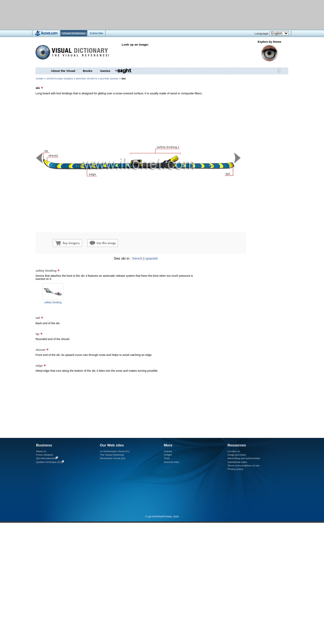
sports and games (60, 79)
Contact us (234, 451)
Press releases (45, 455)
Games (105, 71)
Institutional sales (237, 462)
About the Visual (63, 71)
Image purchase (237, 455)
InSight (168, 455)
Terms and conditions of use (243, 466)
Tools (167, 458)
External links (171, 462)
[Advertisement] (79, 312)
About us (41, 451)
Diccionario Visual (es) (112, 458)
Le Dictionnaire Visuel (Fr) (115, 451)
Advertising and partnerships (244, 458)
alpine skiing (109, 79)
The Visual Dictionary (112, 455)
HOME (40, 79)
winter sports (87, 79)
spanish (151, 258)
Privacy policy (235, 469)
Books (88, 71)
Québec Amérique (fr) (48, 462)
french (138, 258)
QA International (45, 458)
